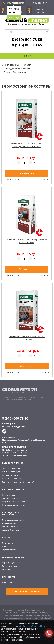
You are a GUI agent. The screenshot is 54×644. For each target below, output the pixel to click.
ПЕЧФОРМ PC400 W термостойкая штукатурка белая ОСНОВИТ (26, 145)
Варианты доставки (11, 563)
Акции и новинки (10, 498)
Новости (6, 546)
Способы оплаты (10, 566)
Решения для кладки (11, 472)
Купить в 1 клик (12, 180)
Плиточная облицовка (12, 479)
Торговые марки (10, 550)
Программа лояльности (13, 520)
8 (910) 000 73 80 (27, 40)
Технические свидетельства (14, 456)
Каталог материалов (27, 591)
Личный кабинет (39, 3)
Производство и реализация (15, 452)
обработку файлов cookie (31, 626)
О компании (8, 543)
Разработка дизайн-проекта (15, 502)
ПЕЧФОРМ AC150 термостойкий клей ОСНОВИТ (27, 338)
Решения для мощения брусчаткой (18, 482)
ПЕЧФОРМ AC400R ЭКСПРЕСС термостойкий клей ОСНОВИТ (26, 241)
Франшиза (7, 582)
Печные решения (10, 475)
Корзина (6, 569)
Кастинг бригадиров (11, 530)
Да (17, 18)
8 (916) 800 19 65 (27, 45)
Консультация (8, 495)
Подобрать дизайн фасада (14, 505)
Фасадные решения (11, 468)
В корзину (26, 173)
